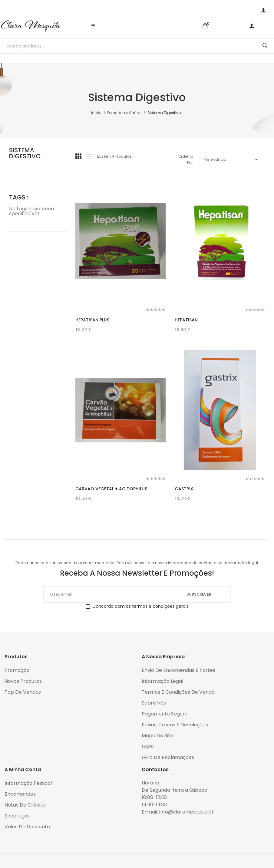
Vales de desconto (27, 827)
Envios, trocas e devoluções (175, 725)
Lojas (147, 746)
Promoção (17, 670)
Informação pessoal (28, 783)
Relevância (232, 159)
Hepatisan (186, 320)
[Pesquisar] (137, 46)
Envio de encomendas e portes (178, 670)
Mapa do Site (157, 736)
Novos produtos (23, 681)
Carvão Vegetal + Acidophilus (111, 489)
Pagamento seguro (165, 714)
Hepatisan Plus (92, 320)
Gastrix (184, 489)
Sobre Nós (154, 703)
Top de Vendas (23, 692)
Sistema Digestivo (25, 153)
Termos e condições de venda (178, 692)
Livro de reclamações (168, 757)
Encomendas (20, 794)
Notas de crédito (25, 805)
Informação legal (162, 681)
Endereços (17, 816)
